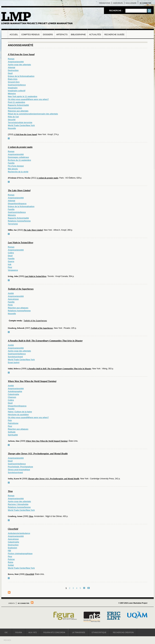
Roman (11, 59)
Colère (11, 253)
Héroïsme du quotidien (18, 415)
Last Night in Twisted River (21, 243)
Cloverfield (13, 529)
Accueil (14, 35)
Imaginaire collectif (17, 91)
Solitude (12, 432)
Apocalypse (13, 299)
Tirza (10, 491)
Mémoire (12, 94)
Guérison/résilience (17, 85)
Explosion (12, 548)
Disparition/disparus (17, 204)
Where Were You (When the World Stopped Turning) (32, 381)
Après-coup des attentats (19, 65)
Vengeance (13, 270)
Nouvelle (12, 128)
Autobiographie (15, 391)
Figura (19, 632)
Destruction (13, 70)
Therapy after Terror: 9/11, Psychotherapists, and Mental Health (38, 454)
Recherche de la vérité (18, 172)
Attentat (11, 68)
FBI (9, 551)
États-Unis (13, 79)
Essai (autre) (14, 363)
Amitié (11, 293)
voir (9, 138)
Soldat (11, 565)
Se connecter (145, 3)
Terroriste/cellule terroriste (20, 123)
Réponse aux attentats (18, 111)
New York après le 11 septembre (23, 97)
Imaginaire (13, 88)
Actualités (95, 35)
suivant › (84, 588)
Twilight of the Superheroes (21, 289)
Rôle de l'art (13, 117)
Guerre (11, 262)
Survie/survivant (15, 357)
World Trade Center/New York (21, 125)
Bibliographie (78, 35)
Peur (10, 267)
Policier (11, 559)
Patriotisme (13, 423)
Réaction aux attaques (18, 308)
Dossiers (48, 35)
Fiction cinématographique (20, 554)
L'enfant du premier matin (20, 147)
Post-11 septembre (16, 102)
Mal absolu (13, 169)
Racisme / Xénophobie (18, 504)
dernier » (89, 588)
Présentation (105, 3)
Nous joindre (131, 3)
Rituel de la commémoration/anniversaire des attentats (33, 114)
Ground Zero (14, 82)
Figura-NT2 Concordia (54, 632)
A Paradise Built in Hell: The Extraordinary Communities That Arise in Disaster (45, 341)
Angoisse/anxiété (16, 62)
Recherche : (116, 11)
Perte (10, 305)
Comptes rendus (30, 35)
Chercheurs (118, 3)
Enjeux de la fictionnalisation (21, 76)
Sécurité (12, 120)
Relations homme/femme (19, 221)
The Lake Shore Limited (19, 191)
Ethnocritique (99, 632)
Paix (10, 420)
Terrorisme (13, 224)
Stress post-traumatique (19, 470)
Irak (10, 264)
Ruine (11, 562)
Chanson (12, 397)
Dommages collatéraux (18, 157)
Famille (11, 163)
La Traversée (79, 632)
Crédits (12, 603)
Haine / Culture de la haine (20, 412)
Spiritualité (13, 435)
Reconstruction (15, 108)
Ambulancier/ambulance (19, 533)
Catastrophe (13, 394)
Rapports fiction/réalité (18, 105)
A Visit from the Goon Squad (21, 54)
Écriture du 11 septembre (19, 160)
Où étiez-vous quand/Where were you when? (28, 99)
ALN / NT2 (33, 632)
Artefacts (62, 35)
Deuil (10, 73)
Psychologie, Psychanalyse (20, 467)
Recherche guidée (114, 35)
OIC (6, 632)
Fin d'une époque (16, 166)
